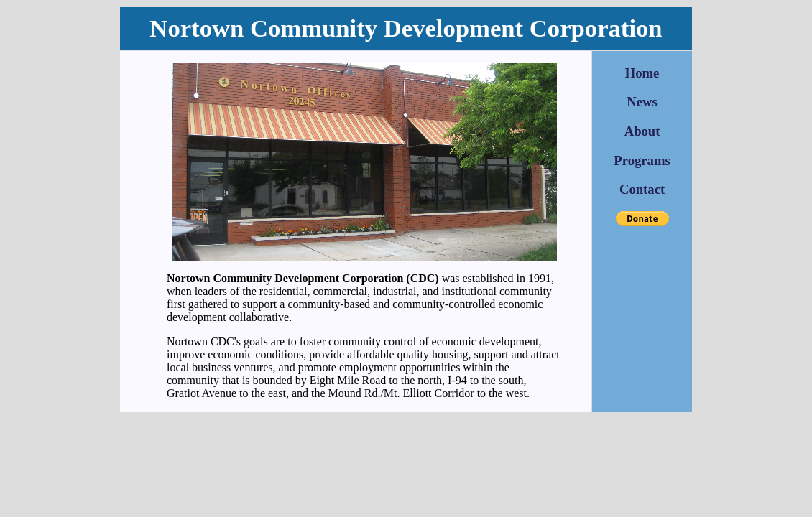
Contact (642, 189)
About (642, 131)
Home (642, 73)
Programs (642, 160)
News (642, 102)
